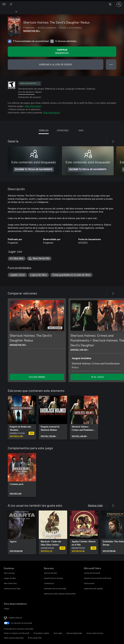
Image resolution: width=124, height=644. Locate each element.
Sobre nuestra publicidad (14, 638)
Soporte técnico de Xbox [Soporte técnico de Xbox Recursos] (53, 578)
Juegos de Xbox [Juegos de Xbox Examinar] (10, 578)
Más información (33, 106)
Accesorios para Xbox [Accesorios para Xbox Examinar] (12, 588)
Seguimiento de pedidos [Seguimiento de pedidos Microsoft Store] (93, 588)
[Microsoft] (62, 2)
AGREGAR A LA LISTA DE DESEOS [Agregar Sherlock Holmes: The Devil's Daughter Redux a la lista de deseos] (56, 64)
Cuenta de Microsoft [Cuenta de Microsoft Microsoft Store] (92, 573)
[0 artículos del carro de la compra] (111, 4)
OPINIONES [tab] (63, 130)
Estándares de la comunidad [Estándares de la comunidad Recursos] (55, 588)
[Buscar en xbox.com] (11, 4)
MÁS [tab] (81, 130)
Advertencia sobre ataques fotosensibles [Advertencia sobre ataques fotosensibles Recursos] (60, 594)
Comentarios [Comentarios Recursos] (49, 583)
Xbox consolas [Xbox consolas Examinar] (9, 573)
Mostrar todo (95, 505)
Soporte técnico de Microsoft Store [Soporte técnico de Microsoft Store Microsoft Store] (98, 578)
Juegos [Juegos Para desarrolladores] (7, 608)
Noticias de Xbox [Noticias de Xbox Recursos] (50, 573)
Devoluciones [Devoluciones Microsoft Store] (89, 583)
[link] (22, 418)
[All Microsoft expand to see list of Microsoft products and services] (4, 4)
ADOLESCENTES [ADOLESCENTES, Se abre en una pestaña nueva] (30, 84)
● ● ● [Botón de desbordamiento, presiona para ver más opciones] (111, 64)
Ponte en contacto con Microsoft (17, 633)
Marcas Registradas (74, 633)
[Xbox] (8, 11)
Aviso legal (58, 633)
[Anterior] (107, 141)
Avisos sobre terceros (95, 633)
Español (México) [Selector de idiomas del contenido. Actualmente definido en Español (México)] (15, 618)
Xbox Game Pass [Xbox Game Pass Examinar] (10, 583)
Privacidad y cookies (41, 633)
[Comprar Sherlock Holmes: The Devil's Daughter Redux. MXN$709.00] (62, 52)
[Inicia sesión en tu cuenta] (119, 4)
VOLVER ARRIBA (37, 377)
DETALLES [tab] (44, 130)
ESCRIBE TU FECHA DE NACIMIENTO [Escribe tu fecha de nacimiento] (34, 169)
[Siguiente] (113, 141)
